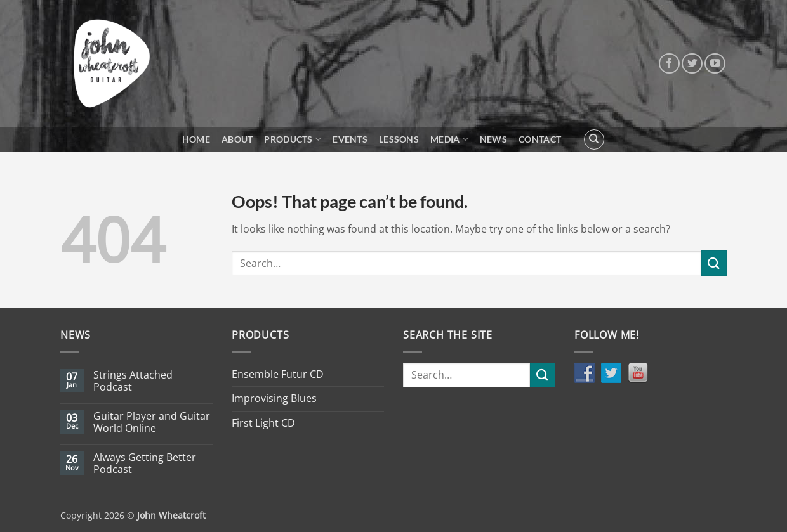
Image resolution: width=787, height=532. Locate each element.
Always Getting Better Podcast (145, 464)
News (493, 139)
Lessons (399, 139)
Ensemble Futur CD (278, 374)
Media (449, 139)
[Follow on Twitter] (692, 64)
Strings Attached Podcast (133, 381)
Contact (540, 139)
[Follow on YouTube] (715, 64)
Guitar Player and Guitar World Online (152, 422)
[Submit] (714, 263)
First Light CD (263, 423)
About (237, 139)
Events (350, 139)
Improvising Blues (274, 398)
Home (196, 139)
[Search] (594, 139)
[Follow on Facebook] (669, 64)
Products (293, 139)
